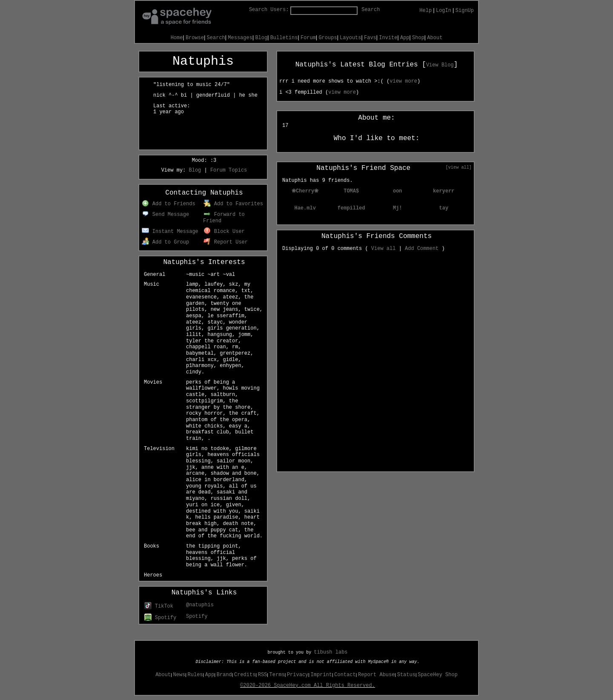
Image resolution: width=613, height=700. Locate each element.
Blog (261, 38)
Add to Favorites (233, 204)
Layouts (350, 38)
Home (177, 38)
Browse (195, 38)
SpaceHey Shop (438, 675)
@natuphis (200, 605)
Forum (308, 38)
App (405, 38)
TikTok (159, 606)
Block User (224, 232)
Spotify (160, 618)
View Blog (440, 65)
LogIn (444, 11)
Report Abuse (376, 675)
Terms (277, 675)
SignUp (465, 11)
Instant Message (170, 232)
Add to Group (165, 242)
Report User (226, 242)
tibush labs (331, 652)
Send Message (165, 215)
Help (425, 11)
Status (406, 675)
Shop (418, 38)
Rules (195, 675)
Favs (370, 38)
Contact (345, 675)
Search (371, 10)
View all (384, 249)
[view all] (459, 167)
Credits (245, 675)
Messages (240, 38)
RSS (263, 675)
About (435, 38)
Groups (328, 38)
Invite (388, 38)
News (179, 675)
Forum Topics (229, 170)
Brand (224, 675)
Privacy (298, 675)
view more (403, 81)
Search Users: (269, 10)
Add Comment (422, 249)
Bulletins (284, 38)
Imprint (321, 675)
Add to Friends (168, 204)
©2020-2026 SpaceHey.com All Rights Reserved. (308, 686)
